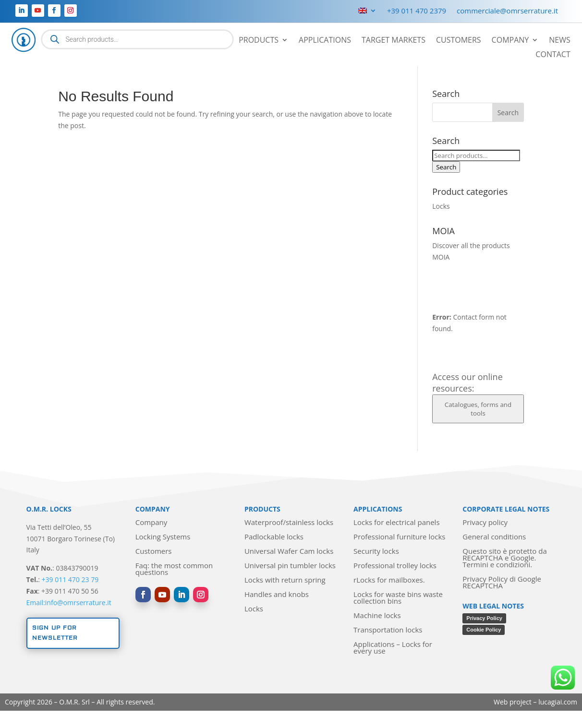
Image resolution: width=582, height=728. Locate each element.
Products (259, 41)
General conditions (494, 537)
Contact (553, 55)
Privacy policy (485, 523)
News (559, 41)
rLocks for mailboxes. (389, 580)
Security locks (376, 552)
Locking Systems (163, 537)
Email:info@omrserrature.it (69, 603)
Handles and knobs (277, 595)
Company (510, 41)
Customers (459, 41)
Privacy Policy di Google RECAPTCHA (502, 583)
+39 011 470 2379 (417, 11)
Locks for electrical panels (396, 523)
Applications (325, 41)
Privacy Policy (484, 618)
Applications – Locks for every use (393, 648)
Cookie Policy (484, 630)
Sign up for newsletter (55, 633)
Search (446, 167)
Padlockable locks (274, 537)
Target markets (394, 41)
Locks (441, 206)
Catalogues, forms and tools (478, 409)
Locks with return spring (285, 580)
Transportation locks (388, 630)
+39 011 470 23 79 (70, 579)
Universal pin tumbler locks (290, 566)
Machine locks (377, 616)
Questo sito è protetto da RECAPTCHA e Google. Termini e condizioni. (504, 558)
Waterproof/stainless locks (289, 523)
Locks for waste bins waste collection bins (398, 598)
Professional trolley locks (395, 566)
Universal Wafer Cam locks (289, 552)
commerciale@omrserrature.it (507, 11)
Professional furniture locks (399, 537)
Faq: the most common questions (174, 569)
